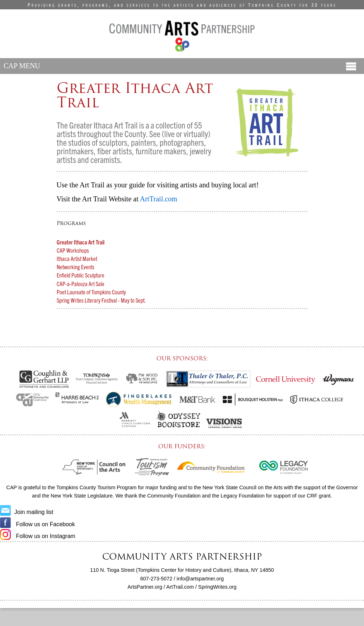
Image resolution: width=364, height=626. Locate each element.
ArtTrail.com (180, 587)
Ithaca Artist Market (77, 258)
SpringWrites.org (218, 587)
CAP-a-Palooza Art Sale (81, 284)
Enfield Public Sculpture (81, 275)
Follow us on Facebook (37, 524)
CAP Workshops (73, 250)
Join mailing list (27, 512)
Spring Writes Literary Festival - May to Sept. (101, 300)
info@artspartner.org (200, 579)
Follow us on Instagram (38, 536)
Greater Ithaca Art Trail (81, 242)
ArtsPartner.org (145, 587)
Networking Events (75, 267)
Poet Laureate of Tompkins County (91, 292)
